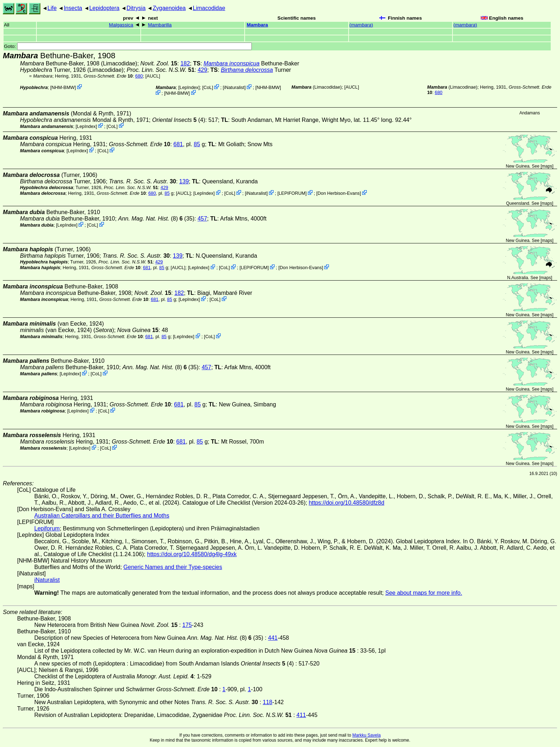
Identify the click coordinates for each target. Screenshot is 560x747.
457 (202, 219)
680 (139, 76)
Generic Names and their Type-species (173, 567)
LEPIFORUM (292, 193)
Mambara (257, 25)
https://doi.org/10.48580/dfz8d (346, 503)
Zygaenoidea (169, 8)
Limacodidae (209, 8)
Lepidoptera (104, 8)
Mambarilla (160, 25)
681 (178, 144)
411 (301, 715)
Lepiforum (47, 528)
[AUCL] (153, 76)
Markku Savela (366, 735)
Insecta (73, 8)
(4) (179, 120)
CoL (208, 87)
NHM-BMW (63, 87)
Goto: (128, 46)
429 (202, 70)
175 (187, 625)
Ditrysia (136, 8)
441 (273, 638)
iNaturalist (234, 87)
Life (52, 8)
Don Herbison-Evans (339, 193)
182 (185, 63)
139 (184, 181)
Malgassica (121, 25)
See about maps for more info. (424, 593)
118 (268, 702)
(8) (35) (156, 219)
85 (197, 144)
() (361, 25)
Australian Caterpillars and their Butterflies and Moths (102, 516)
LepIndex (189, 87)
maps (547, 166)
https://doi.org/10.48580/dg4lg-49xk (192, 554)
